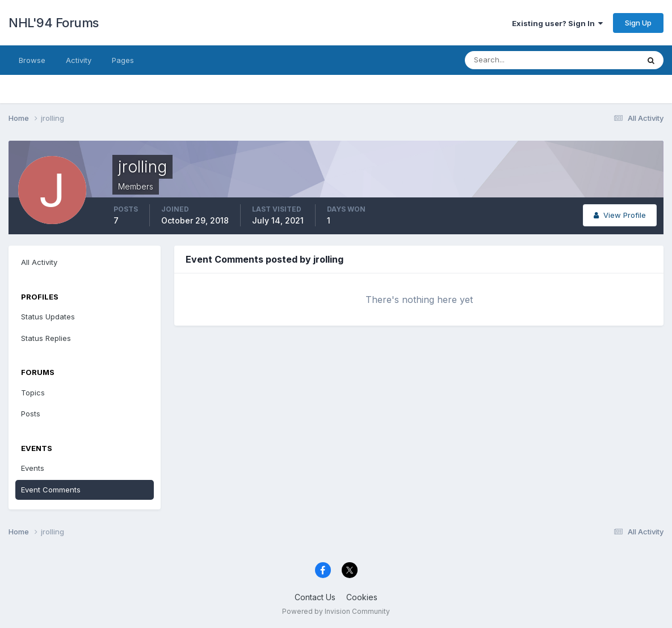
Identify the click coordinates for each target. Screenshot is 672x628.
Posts (31, 414)
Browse (32, 60)
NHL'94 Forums (54, 23)
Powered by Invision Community (336, 611)
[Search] (515, 60)
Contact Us (315, 597)
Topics (33, 393)
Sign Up (638, 23)
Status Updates (48, 317)
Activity (79, 60)
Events (33, 468)
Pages (123, 60)
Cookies (362, 597)
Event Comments (51, 490)
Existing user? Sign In (557, 23)
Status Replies (46, 338)
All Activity (39, 262)
